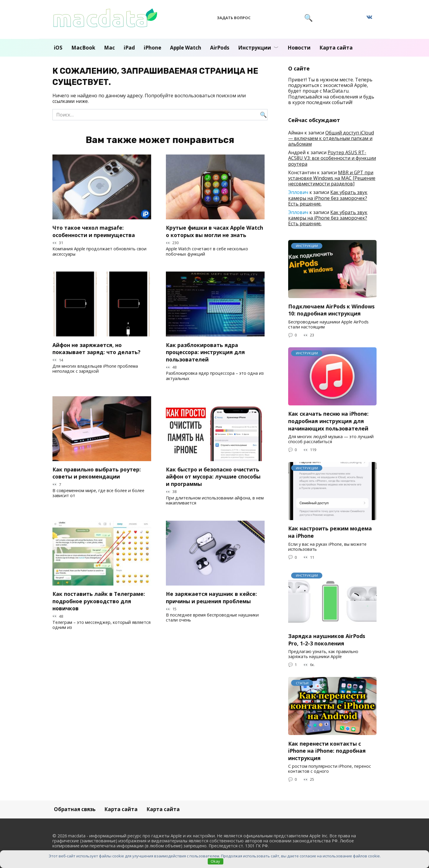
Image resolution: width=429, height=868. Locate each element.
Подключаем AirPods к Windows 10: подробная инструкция (331, 310)
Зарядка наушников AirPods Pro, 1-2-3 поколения (327, 640)
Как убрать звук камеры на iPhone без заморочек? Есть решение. (328, 198)
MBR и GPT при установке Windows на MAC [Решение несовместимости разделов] (332, 178)
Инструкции (255, 48)
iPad (129, 48)
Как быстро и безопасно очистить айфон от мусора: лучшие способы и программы (213, 477)
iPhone (152, 48)
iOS (58, 48)
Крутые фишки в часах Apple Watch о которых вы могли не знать (214, 231)
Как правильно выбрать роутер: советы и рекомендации (97, 473)
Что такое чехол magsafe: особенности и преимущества (94, 231)
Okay (215, 861)
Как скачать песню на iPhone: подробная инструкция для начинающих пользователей (328, 421)
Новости (299, 48)
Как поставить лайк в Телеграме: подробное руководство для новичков (99, 601)
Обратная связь (75, 809)
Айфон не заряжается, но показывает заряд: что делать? (96, 348)
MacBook (83, 48)
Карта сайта (336, 48)
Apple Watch (186, 48)
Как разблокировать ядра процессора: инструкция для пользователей (205, 352)
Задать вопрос (234, 18)
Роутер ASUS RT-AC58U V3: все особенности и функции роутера (332, 158)
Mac (109, 48)
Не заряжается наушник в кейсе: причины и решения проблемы (211, 597)
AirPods (220, 48)
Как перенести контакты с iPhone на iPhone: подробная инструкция (327, 751)
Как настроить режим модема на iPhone (330, 532)
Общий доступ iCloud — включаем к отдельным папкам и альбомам (331, 138)
